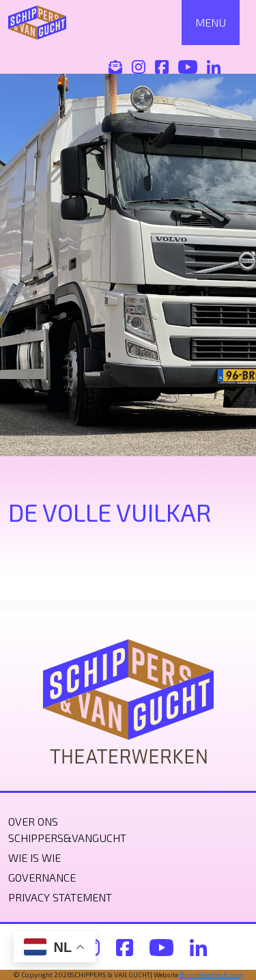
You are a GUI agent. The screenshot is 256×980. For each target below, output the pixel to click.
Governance (42, 877)
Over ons (33, 821)
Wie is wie (34, 857)
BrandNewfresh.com (211, 975)
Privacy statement (60, 897)
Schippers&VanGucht (67, 838)
